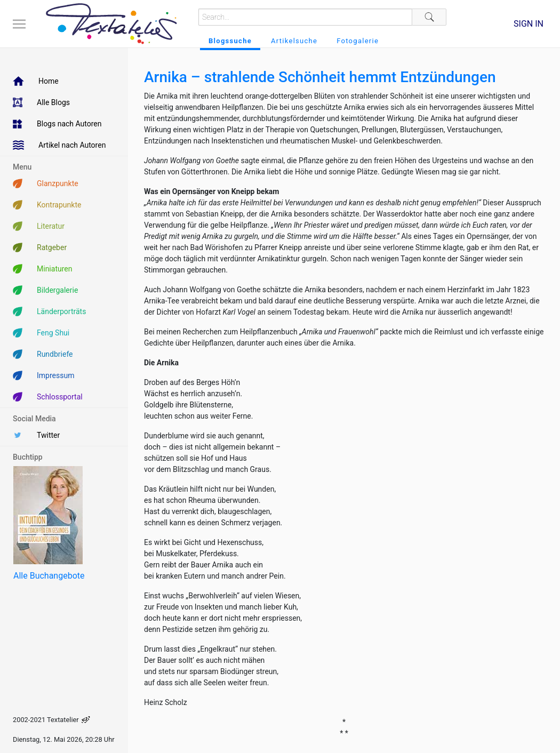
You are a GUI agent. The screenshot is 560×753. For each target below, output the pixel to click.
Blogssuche (230, 41)
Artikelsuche (294, 41)
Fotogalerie (358, 41)
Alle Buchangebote (49, 576)
